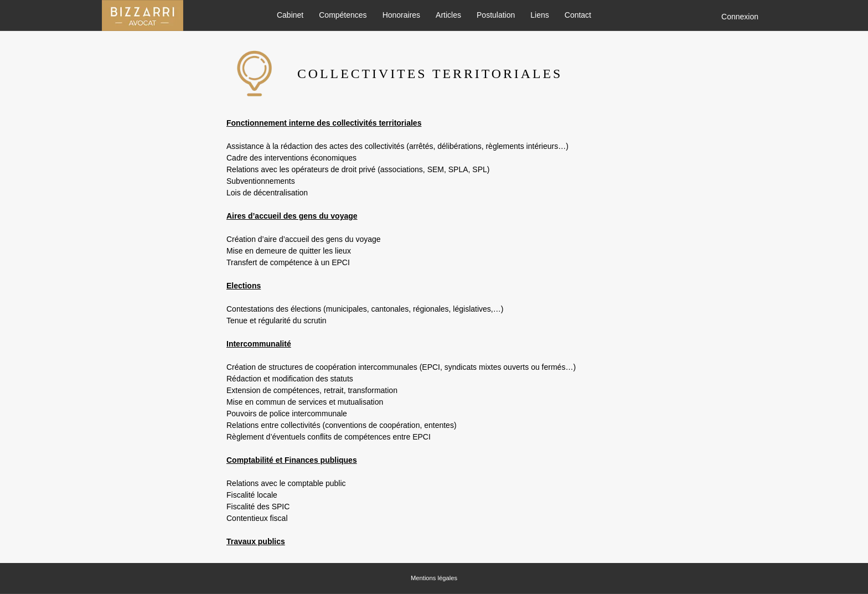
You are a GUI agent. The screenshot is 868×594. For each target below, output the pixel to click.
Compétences (343, 16)
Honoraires (401, 16)
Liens (539, 16)
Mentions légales (434, 578)
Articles (448, 16)
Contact (578, 16)
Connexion (740, 17)
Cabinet (290, 16)
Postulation (496, 16)
